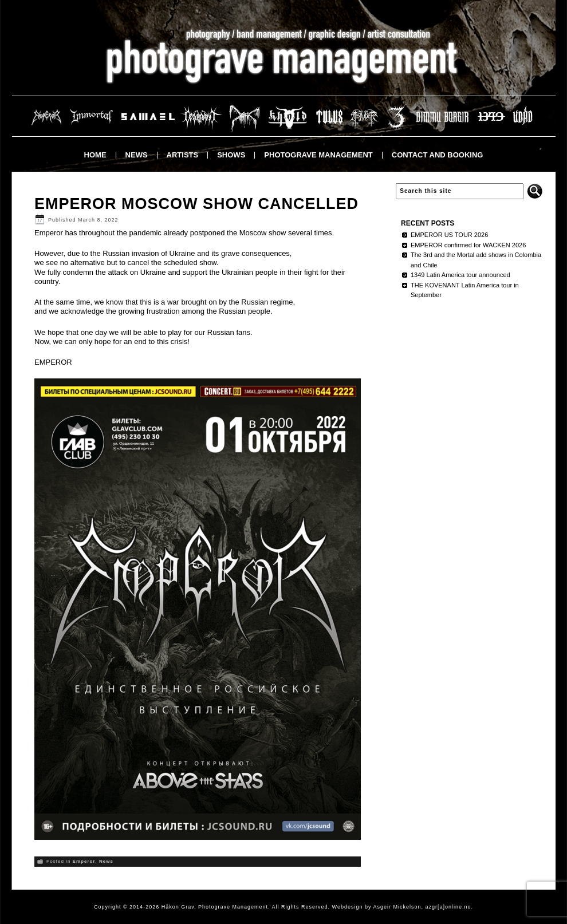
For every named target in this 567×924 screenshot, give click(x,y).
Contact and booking (438, 155)
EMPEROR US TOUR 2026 (449, 235)
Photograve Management (318, 155)
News (137, 155)
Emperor (84, 861)
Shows (231, 155)
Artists (183, 155)
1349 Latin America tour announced (460, 275)
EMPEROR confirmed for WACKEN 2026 (468, 245)
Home (95, 155)
